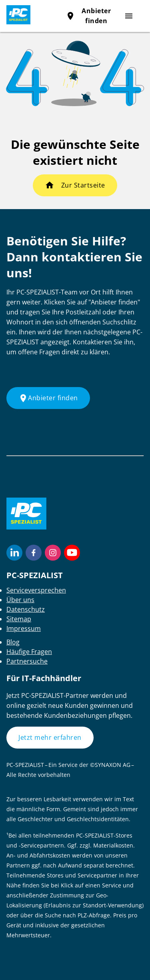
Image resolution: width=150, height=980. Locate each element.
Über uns (20, 600)
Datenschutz (26, 609)
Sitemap (19, 619)
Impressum (24, 628)
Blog (13, 642)
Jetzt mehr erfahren (50, 737)
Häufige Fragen (29, 652)
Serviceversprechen (36, 590)
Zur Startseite (83, 185)
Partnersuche (27, 661)
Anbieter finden (48, 398)
